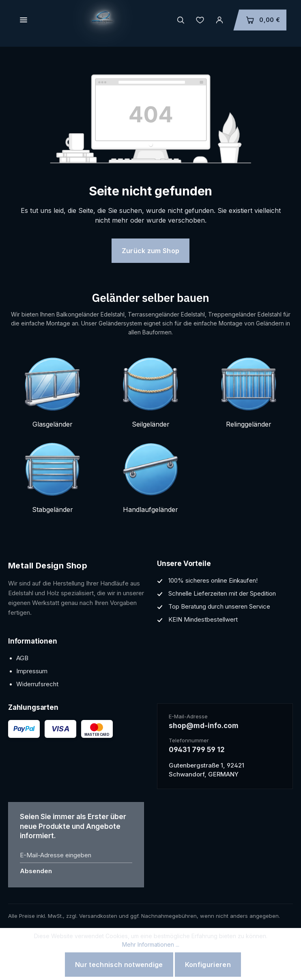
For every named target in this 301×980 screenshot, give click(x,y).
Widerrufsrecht (37, 684)
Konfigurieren (208, 965)
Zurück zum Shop (151, 251)
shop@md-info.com (204, 726)
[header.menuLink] (24, 20)
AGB (22, 658)
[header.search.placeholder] (181, 20)
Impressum (32, 671)
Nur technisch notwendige (119, 965)
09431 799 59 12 (197, 750)
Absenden (36, 871)
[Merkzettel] (200, 20)
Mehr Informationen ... (151, 944)
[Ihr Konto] (219, 20)
